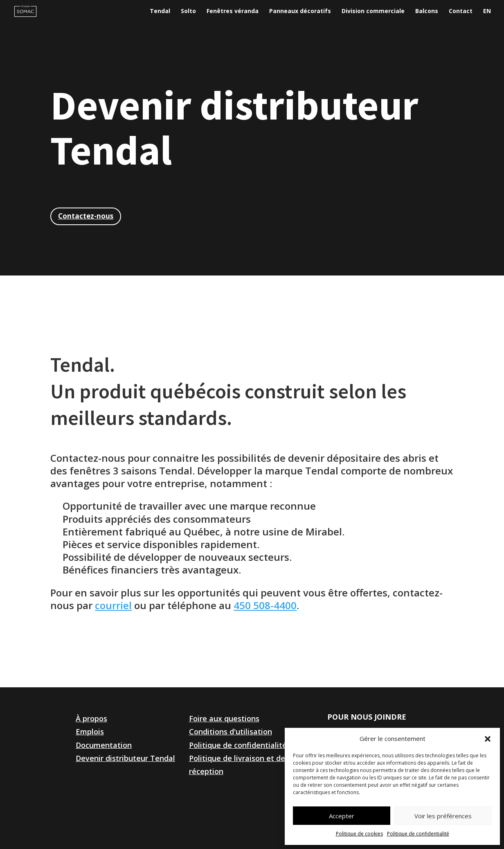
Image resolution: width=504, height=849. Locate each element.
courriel (113, 605)
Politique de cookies (359, 834)
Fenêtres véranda (233, 11)
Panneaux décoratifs (300, 11)
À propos (91, 718)
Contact (461, 11)
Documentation (104, 745)
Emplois (90, 732)
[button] (488, 739)
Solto (188, 11)
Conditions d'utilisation (231, 732)
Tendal (160, 11)
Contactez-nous (86, 216)
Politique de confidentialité (418, 834)
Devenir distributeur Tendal (125, 758)
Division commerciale (373, 11)
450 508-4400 (265, 605)
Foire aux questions (224, 718)
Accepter (342, 816)
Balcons (427, 11)
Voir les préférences (443, 816)
